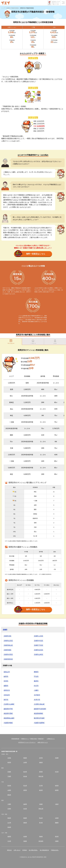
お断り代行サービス (43, 742)
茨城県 (9, 772)
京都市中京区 (39, 641)
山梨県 (9, 790)
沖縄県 (57, 841)
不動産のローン (25, 739)
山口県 (9, 823)
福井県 (57, 786)
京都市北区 (8, 636)
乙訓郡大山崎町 (9, 704)
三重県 (9, 804)
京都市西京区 (8, 659)
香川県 (41, 823)
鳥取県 (9, 818)
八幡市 (36, 690)
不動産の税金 (33, 739)
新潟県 (9, 786)
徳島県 (25, 823)
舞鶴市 (36, 672)
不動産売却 (41, 739)
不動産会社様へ (55, 850)
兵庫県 (9, 809)
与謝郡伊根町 (8, 723)
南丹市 (6, 700)
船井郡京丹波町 (39, 718)
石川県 (41, 786)
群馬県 (41, 772)
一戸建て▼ (33, 342)
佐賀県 (25, 837)
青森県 (25, 758)
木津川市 (37, 700)
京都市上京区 (39, 636)
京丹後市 (37, 695)
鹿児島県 (41, 841)
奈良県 (25, 809)
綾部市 (6, 676)
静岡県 (57, 790)
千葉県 (9, 776)
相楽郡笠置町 (8, 713)
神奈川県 (41, 776)
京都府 (41, 804)
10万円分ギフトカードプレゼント (27, 742)
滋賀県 (25, 804)
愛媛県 (57, 823)
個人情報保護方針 (44, 850)
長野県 (25, 790)
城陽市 (6, 686)
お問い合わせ (17, 850)
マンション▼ (11, 342)
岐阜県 (41, 790)
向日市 (36, 686)
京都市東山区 (8, 645)
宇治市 (36, 676)
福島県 (41, 762)
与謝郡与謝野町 (39, 723)
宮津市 (6, 681)
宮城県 (57, 758)
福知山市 (7, 672)
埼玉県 (57, 772)
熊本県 (57, 837)
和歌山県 (41, 809)
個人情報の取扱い (33, 850)
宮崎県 (25, 841)
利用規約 (25, 850)
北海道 (9, 758)
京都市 (5, 630)
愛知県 (9, 795)
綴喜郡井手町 (8, 709)
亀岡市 (36, 681)
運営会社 (9, 850)
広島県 (57, 818)
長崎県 (41, 837)
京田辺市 (7, 695)
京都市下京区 (39, 645)
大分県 (9, 841)
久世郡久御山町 (39, 704)
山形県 (25, 762)
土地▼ (55, 342)
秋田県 (9, 762)
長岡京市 (7, 690)
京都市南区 (8, 650)
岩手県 (41, 758)
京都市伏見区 (8, 654)
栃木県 (25, 772)
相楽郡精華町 (39, 713)
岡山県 (41, 818)
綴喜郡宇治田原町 (40, 709)
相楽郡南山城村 (9, 718)
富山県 (25, 786)
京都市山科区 (39, 654)
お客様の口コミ (51, 739)
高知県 (9, 827)
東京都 (25, 776)
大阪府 (57, 804)
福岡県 (9, 837)
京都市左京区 (8, 641)
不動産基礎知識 (15, 739)
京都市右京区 (39, 650)
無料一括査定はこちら (30, 254)
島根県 (25, 818)
